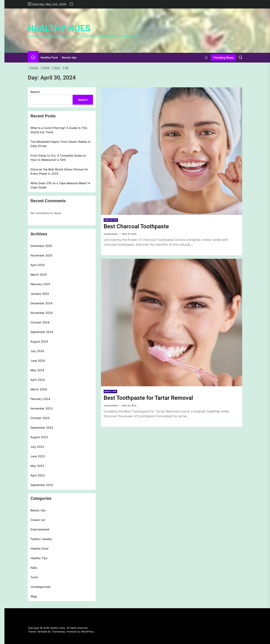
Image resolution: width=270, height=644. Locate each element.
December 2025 (41, 246)
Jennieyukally (111, 234)
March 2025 (39, 275)
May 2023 (37, 466)
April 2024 (38, 380)
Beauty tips (69, 57)
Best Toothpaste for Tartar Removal (151, 398)
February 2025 (40, 284)
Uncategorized (40, 587)
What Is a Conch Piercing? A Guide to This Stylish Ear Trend (59, 130)
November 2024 (41, 313)
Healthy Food (49, 57)
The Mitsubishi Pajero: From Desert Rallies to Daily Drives (61, 144)
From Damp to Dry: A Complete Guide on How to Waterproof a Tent (58, 158)
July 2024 (37, 351)
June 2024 (38, 361)
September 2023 (42, 428)
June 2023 (38, 456)
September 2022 (42, 485)
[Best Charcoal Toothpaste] (172, 151)
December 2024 (41, 303)
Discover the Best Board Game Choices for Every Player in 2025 (59, 171)
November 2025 (41, 255)
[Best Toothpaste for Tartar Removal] (172, 323)
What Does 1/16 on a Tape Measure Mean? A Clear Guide (60, 185)
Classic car (38, 520)
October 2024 (40, 322)
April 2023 (38, 475)
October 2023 (40, 418)
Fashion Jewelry (41, 539)
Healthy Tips (111, 220)
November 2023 (41, 408)
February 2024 (40, 399)
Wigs (34, 596)
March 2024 (39, 389)
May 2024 (37, 370)
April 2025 (38, 265)
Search (35, 92)
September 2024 (42, 332)
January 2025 (40, 294)
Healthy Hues (59, 28)
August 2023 (39, 437)
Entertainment (40, 529)
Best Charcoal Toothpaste (138, 226)
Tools (34, 577)
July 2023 (37, 447)
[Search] (240, 58)
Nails (34, 568)
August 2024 (39, 341)
